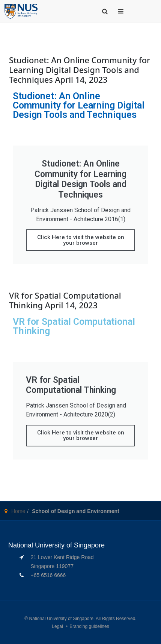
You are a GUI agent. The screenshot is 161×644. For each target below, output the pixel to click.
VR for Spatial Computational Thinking (74, 326)
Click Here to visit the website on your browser (81, 240)
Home (18, 511)
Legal (57, 626)
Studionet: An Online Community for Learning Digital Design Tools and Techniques (79, 105)
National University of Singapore (61, 619)
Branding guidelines (89, 626)
